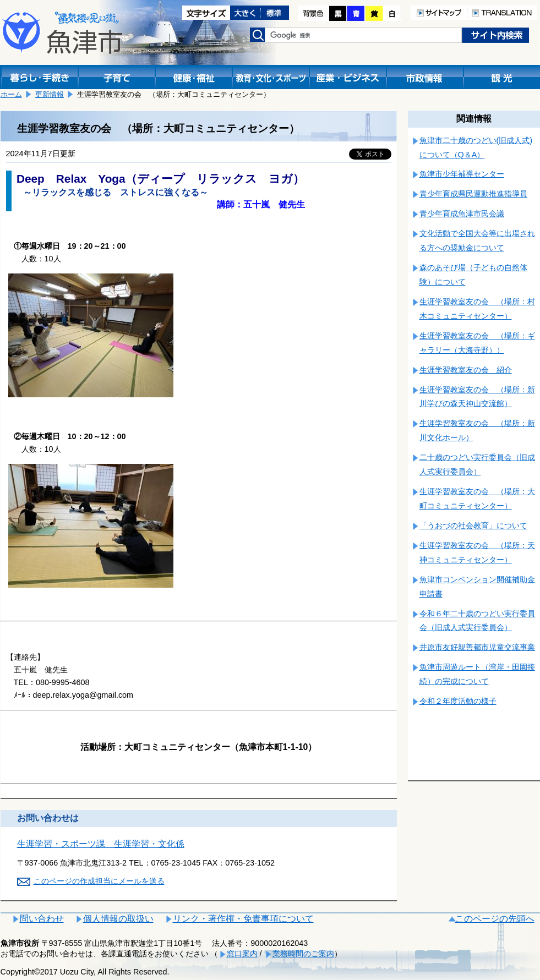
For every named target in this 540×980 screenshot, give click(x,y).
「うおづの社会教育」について (473, 525)
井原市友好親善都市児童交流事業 (477, 647)
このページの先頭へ (495, 919)
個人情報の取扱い (118, 919)
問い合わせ (42, 919)
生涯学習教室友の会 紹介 (466, 370)
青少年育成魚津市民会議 (462, 213)
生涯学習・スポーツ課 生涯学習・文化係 (101, 844)
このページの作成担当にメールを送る (99, 881)
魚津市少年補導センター (462, 174)
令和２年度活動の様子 (458, 701)
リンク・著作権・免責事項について (243, 919)
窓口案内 (242, 954)
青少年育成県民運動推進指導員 (473, 194)
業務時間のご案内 (303, 954)
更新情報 (50, 94)
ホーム (11, 94)
